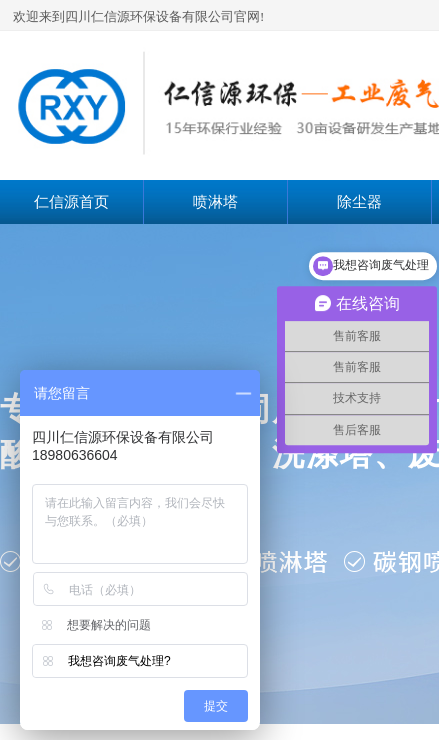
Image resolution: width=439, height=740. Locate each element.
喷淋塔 (215, 202)
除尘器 (359, 202)
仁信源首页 (71, 202)
